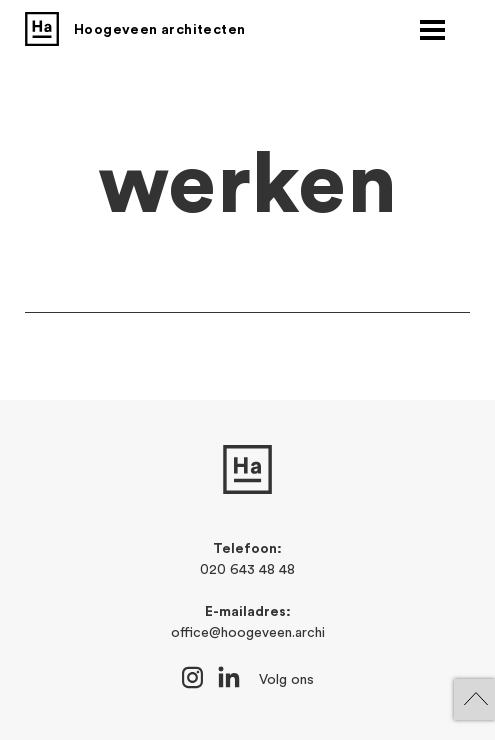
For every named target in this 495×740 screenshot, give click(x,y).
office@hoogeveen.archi (248, 633)
